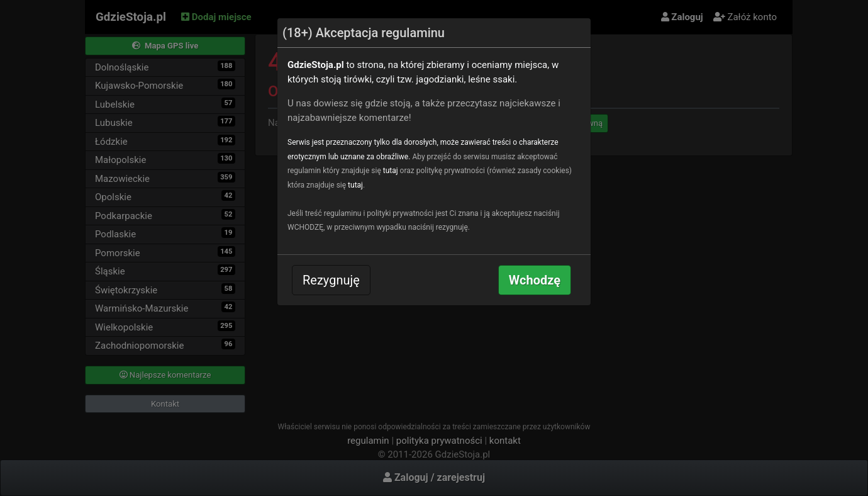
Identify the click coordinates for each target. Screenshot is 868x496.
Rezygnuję (331, 280)
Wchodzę (535, 280)
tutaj (391, 171)
